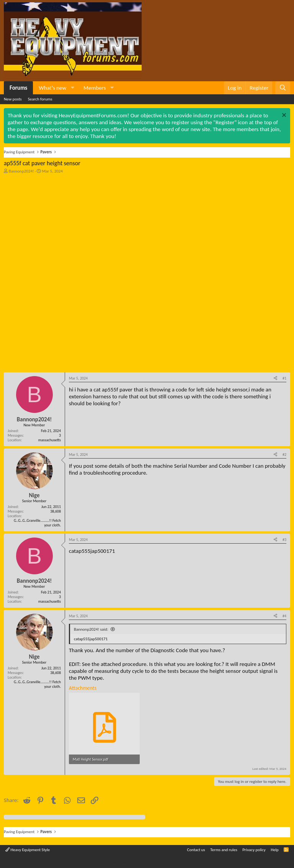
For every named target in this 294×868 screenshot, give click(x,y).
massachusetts (50, 440)
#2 (284, 455)
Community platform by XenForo (147, 862)
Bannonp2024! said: (91, 629)
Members (95, 88)
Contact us (196, 850)
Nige (34, 495)
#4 (284, 616)
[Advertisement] (61, 225)
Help (275, 850)
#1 (284, 378)
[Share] (275, 378)
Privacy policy (254, 850)
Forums (18, 88)
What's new (52, 88)
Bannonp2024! (21, 171)
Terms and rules (224, 850)
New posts (13, 99)
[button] (72, 88)
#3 (284, 540)
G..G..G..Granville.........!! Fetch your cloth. (37, 523)
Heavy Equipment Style (28, 850)
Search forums (40, 99)
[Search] (283, 88)
